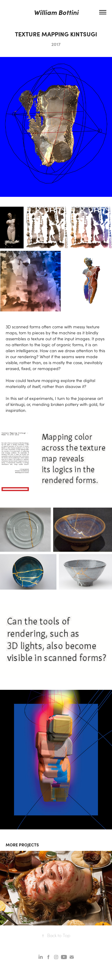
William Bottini (56, 12)
